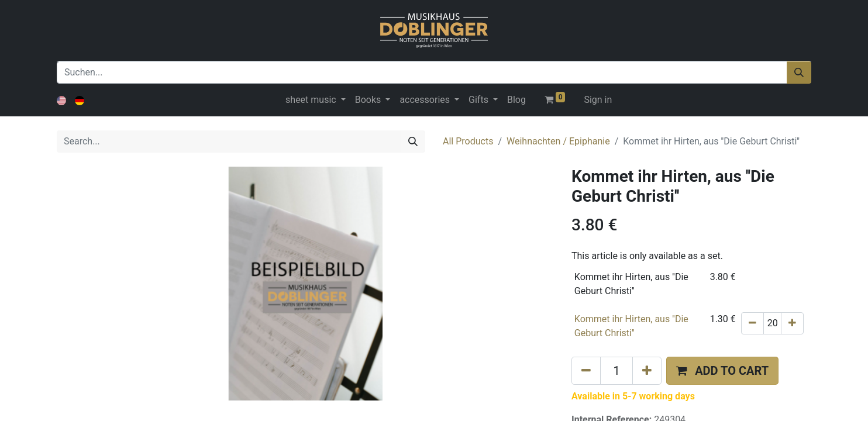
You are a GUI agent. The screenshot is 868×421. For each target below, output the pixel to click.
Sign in (598, 100)
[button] (722, 371)
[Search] (413, 142)
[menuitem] (516, 100)
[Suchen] (799, 73)
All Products (468, 141)
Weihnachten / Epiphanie (558, 141)
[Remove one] (752, 323)
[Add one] (792, 323)
